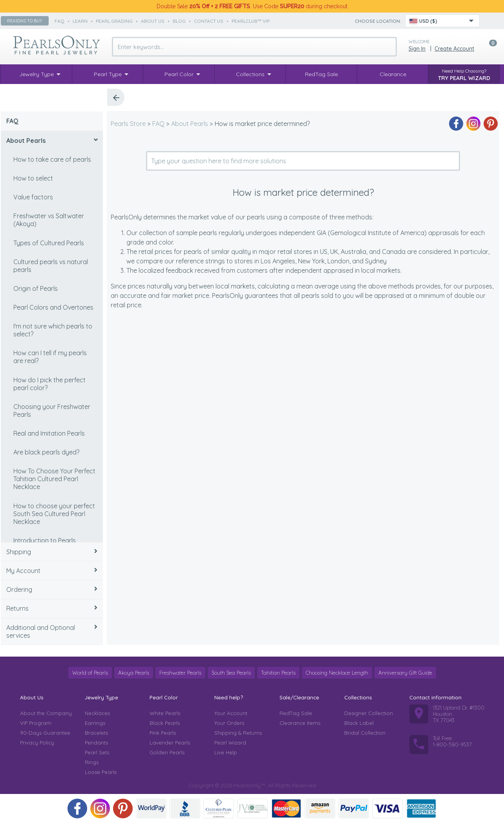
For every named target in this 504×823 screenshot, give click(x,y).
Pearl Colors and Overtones (53, 307)
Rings (92, 762)
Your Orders (229, 723)
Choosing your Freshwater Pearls (52, 411)
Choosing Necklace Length (337, 673)
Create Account (454, 49)
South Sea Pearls (231, 673)
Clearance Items (300, 723)
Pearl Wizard (230, 743)
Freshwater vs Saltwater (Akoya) (49, 220)
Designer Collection (369, 713)
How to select (33, 178)
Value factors (33, 197)
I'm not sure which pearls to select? (53, 330)
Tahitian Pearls (278, 673)
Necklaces (97, 713)
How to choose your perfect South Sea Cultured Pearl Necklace (54, 514)
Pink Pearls (163, 733)
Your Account (231, 713)
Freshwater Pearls (180, 673)
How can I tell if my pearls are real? (50, 357)
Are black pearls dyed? (46, 452)
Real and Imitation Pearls (49, 433)
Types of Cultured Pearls (49, 243)
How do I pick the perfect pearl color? (49, 384)
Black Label (359, 723)
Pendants (96, 743)
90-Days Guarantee (45, 733)
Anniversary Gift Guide (405, 673)
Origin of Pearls (36, 288)
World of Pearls (90, 673)
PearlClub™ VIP (251, 21)
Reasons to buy (25, 21)
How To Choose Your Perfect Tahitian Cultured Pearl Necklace (54, 479)
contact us (209, 21)
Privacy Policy (37, 743)
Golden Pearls (167, 752)
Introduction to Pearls (45, 540)
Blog (179, 21)
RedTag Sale (296, 713)
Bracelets (96, 733)
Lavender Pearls (170, 743)
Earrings (95, 723)
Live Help (226, 752)
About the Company (46, 713)
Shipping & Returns (238, 733)
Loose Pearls (101, 772)
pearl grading (114, 21)
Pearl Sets (97, 752)
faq (59, 21)
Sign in (417, 49)
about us (153, 21)
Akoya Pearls (134, 673)
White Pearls (165, 713)
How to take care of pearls (52, 159)
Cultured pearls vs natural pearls (51, 266)
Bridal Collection (365, 733)
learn (80, 21)
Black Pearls (165, 723)
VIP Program (36, 723)
